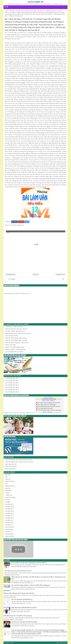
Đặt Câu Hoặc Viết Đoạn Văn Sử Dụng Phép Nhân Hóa (19, 593)
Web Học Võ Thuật (10, 345)
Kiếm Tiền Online (10, 481)
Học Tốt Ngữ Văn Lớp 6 (12, 378)
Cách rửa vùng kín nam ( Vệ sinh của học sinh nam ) (19, 462)
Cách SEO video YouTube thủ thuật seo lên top (18, 571)
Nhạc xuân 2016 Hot (11, 464)
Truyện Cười (9, 495)
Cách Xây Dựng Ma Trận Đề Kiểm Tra (22, 599)
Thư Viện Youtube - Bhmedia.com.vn (15, 331)
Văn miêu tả (8, 532)
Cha (6, 477)
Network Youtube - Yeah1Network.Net (15, 349)
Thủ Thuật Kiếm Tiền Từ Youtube (14, 352)
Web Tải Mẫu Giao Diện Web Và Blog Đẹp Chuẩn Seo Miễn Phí (29, 563)
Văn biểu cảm (9, 525)
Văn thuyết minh (10, 534)
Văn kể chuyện (9, 529)
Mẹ (6, 484)
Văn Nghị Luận (9, 522)
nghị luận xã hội (10, 536)
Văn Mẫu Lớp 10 (10, 507)
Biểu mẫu (8, 475)
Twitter (27, 222)
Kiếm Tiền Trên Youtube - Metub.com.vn (16, 338)
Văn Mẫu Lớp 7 (9, 516)
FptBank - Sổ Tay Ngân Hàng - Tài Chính (16, 340)
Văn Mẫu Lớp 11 (10, 509)
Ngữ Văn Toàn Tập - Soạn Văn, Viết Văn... (17, 329)
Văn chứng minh (10, 527)
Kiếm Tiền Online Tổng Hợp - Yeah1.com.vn (17, 343)
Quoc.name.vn (36, 2)
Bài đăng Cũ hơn (61, 274)
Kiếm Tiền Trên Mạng (11, 466)
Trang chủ (36, 274)
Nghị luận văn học (10, 486)
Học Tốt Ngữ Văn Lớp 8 (12, 383)
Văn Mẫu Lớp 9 (9, 520)
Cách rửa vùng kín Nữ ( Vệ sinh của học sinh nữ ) (19, 460)
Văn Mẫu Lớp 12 (10, 511)
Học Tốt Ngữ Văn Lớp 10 (12, 387)
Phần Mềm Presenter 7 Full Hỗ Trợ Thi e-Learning (18, 616)
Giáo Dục (8, 479)
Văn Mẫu (8, 502)
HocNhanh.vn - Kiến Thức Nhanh (14, 327)
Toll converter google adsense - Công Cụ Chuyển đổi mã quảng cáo (31, 585)
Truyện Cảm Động (10, 497)
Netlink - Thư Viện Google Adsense (15, 347)
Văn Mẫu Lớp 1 (9, 504)
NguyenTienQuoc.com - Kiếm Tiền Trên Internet (18, 333)
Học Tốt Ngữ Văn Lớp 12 (12, 392)
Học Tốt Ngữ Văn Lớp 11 (12, 390)
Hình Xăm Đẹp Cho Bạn (12, 336)
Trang (65, 643)
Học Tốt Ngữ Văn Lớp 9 (12, 385)
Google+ (21, 222)
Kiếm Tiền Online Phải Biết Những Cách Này (24, 608)
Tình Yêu (8, 500)
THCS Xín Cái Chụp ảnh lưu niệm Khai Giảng (24, 622)
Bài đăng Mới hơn (11, 274)
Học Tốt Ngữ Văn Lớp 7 (12, 380)
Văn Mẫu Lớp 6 (9, 513)
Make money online (11, 469)
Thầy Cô (8, 493)
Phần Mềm (8, 491)
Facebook (15, 222)
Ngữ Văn (8, 488)
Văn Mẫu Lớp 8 (9, 518)
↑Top (57, 643)
